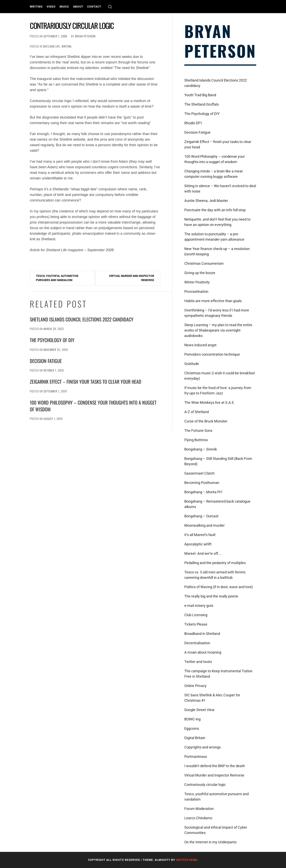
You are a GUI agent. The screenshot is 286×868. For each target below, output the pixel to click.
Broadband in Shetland (202, 634)
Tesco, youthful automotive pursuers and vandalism (57, 278)
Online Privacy (195, 686)
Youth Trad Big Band (200, 95)
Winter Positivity (197, 282)
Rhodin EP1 (193, 123)
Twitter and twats (198, 662)
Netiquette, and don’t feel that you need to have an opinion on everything (217, 222)
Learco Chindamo (198, 818)
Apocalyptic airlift (198, 544)
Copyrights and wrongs (202, 747)
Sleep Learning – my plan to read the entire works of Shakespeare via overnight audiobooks (218, 330)
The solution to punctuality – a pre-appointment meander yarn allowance (214, 237)
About (78, 7)
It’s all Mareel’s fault (200, 535)
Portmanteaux (196, 757)
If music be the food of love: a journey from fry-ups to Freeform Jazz (218, 390)
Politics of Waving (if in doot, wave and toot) (219, 587)
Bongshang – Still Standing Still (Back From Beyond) (218, 461)
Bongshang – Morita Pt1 (203, 492)
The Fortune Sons (198, 431)
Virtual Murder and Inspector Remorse (132, 278)
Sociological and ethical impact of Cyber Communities (216, 830)
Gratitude (192, 364)
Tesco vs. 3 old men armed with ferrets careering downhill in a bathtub (215, 575)
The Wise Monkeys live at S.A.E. (210, 402)
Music (64, 7)
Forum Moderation (199, 809)
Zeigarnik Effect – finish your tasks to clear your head (86, 381)
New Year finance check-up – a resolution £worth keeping (217, 251)
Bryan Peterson (85, 36)
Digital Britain (195, 738)
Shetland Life (51, 46)
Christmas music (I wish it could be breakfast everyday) (220, 376)
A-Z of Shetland (197, 412)
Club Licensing (196, 615)
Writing (36, 7)
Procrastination (196, 291)
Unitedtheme (187, 860)
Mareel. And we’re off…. (203, 553)
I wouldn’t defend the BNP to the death (215, 766)
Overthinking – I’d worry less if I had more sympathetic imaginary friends (217, 313)
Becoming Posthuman (202, 483)
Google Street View (199, 710)
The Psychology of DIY (52, 340)
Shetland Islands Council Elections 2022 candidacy (82, 319)
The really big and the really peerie (211, 596)
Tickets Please (196, 624)
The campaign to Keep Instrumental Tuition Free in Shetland (218, 674)
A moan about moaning (203, 652)
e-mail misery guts (199, 606)
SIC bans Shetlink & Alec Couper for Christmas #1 (212, 698)
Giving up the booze (200, 273)
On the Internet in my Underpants (210, 842)
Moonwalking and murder (204, 525)
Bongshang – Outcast (201, 516)
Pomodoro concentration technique (212, 354)
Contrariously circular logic (205, 785)
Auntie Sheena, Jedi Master (206, 201)
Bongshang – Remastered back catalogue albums (217, 504)
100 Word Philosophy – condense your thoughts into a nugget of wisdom (93, 406)
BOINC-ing (192, 719)
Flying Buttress (196, 440)
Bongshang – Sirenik (201, 449)
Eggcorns (192, 728)
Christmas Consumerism (204, 263)
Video (51, 7)
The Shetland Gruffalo (202, 104)
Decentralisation (197, 643)
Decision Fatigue (46, 361)
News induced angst (200, 345)
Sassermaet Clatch (199, 473)
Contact (94, 7)
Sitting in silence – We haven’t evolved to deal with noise (220, 189)
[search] (110, 7)
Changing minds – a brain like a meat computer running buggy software (214, 174)
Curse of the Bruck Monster (206, 421)
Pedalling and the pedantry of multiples (215, 563)
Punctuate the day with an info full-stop (215, 210)
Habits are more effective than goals (213, 301)
